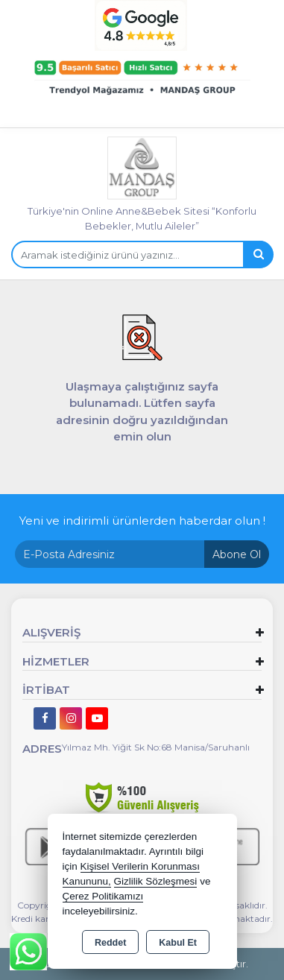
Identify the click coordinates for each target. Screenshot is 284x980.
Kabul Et (178, 943)
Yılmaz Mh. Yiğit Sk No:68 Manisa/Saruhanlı (156, 747)
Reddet (110, 943)
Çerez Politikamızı (103, 896)
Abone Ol (237, 554)
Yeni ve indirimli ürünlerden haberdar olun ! (142, 521)
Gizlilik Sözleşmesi (156, 881)
